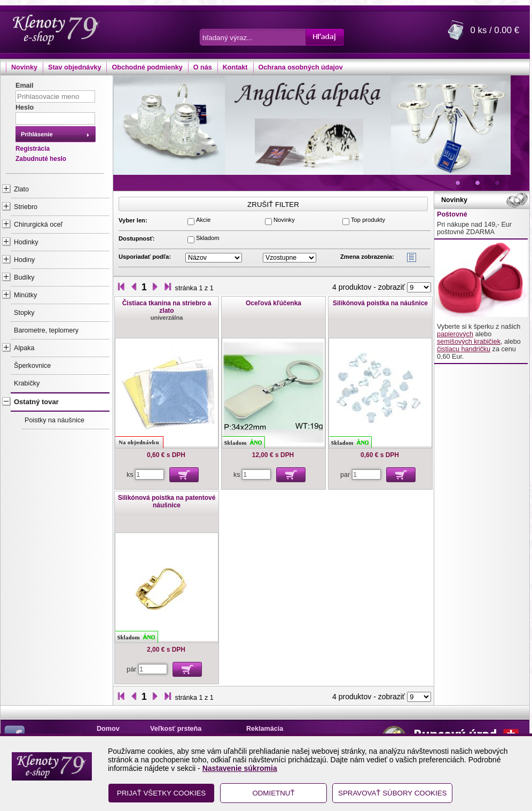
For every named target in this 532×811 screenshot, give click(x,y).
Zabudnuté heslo (41, 159)
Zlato (21, 189)
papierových (455, 334)
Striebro (26, 207)
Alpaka (24, 348)
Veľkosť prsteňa (176, 729)
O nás (203, 67)
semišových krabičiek (469, 342)
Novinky (24, 67)
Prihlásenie (37, 134)
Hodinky (26, 242)
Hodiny (24, 260)
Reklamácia (265, 729)
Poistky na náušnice (54, 420)
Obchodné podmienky (147, 67)
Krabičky (27, 383)
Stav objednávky (75, 67)
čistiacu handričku (464, 349)
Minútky (25, 295)
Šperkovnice (32, 366)
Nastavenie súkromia (240, 768)
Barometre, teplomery (46, 330)
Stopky (24, 313)
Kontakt (235, 67)
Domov (108, 729)
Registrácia (33, 149)
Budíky (24, 277)
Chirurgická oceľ (38, 225)
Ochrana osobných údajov (301, 67)
